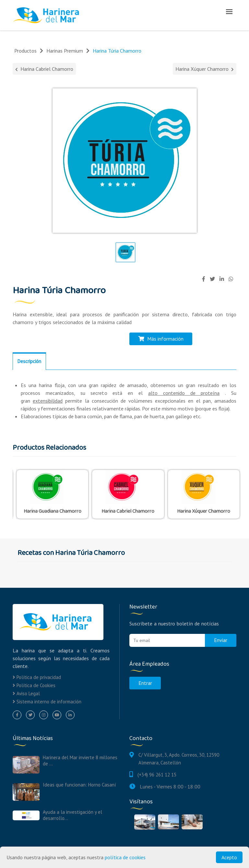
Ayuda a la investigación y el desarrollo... (72, 815)
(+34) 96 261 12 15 (157, 774)
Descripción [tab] (29, 361)
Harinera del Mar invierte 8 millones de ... (80, 760)
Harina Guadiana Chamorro (53, 511)
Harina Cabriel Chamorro (44, 69)
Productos (25, 51)
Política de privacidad (37, 677)
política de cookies (125, 857)
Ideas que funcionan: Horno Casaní (79, 784)
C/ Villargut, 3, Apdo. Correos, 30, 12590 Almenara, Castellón (179, 758)
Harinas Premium (65, 51)
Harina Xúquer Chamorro (205, 69)
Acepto (229, 857)
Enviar (221, 640)
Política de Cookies (34, 685)
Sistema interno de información (47, 701)
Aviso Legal (26, 693)
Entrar (145, 683)
